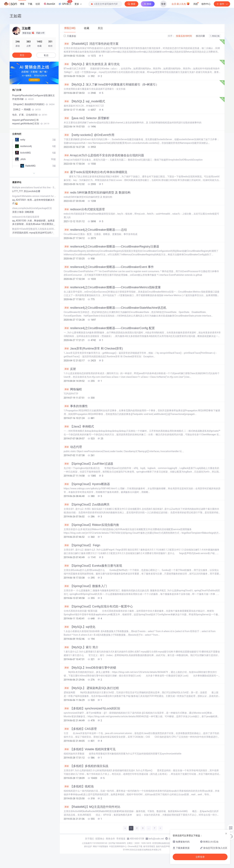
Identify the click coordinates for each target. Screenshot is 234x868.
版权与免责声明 (163, 846)
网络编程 (73, 389)
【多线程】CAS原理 (80, 729)
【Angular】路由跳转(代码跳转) (33, 104)
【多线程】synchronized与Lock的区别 (92, 708)
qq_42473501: (20, 200)
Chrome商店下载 (135, 846)
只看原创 (70, 36)
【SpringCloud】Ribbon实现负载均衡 (91, 525)
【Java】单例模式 (79, 426)
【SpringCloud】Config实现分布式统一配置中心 (98, 606)
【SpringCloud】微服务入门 (85, 586)
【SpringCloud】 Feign (82, 545)
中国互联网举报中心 (118, 846)
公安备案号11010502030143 (95, 843)
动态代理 (73, 447)
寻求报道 (121, 839)
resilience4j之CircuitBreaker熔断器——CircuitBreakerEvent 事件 (109, 267)
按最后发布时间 (184, 36)
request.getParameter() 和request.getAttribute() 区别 (31, 122)
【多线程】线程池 (79, 786)
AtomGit (49, 4)
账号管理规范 (149, 846)
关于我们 (90, 839)
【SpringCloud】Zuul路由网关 (87, 504)
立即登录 (200, 857)
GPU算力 (65, 3)
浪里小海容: (19, 212)
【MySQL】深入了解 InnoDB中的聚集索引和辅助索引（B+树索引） (111, 85)
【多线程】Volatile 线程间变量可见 (90, 749)
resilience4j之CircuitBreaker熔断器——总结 (95, 230)
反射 (70, 369)
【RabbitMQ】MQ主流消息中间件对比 (92, 807)
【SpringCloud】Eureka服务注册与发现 (93, 566)
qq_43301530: (20, 221)
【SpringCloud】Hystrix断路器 (87, 484)
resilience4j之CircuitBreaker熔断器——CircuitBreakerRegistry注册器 (111, 247)
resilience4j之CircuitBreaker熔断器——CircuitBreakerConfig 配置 (109, 328)
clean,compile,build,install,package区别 (32, 208)
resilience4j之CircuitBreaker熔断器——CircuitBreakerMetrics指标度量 (112, 287)
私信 (46, 55)
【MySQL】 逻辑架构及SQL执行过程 (91, 688)
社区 (38, 4)
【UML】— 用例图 (26, 109)
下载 (30, 4)
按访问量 (200, 36)
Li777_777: (18, 191)
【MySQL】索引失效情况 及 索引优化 (92, 64)
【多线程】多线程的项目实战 (86, 766)
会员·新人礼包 (181, 4)
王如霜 (15, 16)
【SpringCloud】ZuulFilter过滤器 (88, 464)
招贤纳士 (100, 839)
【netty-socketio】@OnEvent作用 (89, 135)
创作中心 (206, 4)
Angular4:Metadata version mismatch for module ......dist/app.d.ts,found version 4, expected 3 (34, 196)
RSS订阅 (215, 36)
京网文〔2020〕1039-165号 (139, 843)
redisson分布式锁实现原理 (84, 209)
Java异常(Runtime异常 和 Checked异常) (93, 349)
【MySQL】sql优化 (80, 627)
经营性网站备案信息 (161, 843)
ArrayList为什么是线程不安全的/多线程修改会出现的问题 (104, 155)
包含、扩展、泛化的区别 (30, 115)
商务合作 (110, 839)
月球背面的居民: (21, 233)
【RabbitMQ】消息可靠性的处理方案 (91, 44)
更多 (78, 4)
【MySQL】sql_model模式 (84, 101)
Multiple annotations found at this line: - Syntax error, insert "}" (34, 187)
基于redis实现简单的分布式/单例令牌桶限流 (95, 172)
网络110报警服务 (100, 846)
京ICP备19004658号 (117, 843)
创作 (222, 4)
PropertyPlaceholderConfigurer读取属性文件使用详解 (34, 97)
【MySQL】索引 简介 (81, 647)
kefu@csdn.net (156, 839)
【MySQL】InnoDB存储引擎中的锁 (90, 668)
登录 (163, 4)
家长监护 (88, 846)
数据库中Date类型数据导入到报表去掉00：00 (34, 229)
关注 (22, 55)
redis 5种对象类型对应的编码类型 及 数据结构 (97, 193)
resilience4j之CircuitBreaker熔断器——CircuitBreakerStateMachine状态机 (115, 308)
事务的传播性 (76, 406)
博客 (22, 4)
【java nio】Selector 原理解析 (87, 118)
